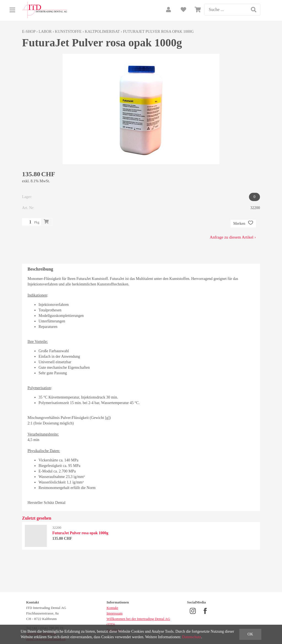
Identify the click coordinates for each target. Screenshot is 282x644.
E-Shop (29, 32)
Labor (45, 32)
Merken (243, 224)
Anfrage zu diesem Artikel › (233, 237)
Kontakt (112, 608)
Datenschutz (192, 637)
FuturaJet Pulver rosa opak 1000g (158, 32)
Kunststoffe (68, 32)
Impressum (115, 613)
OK (250, 634)
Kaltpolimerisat (102, 32)
